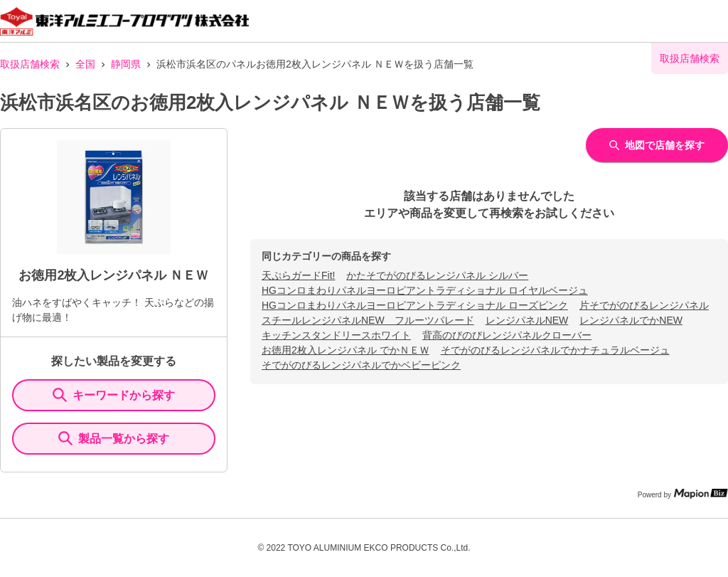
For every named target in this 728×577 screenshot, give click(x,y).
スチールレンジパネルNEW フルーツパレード (368, 320)
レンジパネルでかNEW (631, 320)
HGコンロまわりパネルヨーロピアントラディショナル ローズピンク (415, 305)
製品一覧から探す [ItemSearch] (114, 438)
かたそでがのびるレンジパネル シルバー (437, 275)
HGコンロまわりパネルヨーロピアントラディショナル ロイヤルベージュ (425, 290)
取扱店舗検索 (30, 64)
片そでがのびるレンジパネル (644, 305)
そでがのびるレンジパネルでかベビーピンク (361, 365)
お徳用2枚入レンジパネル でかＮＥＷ (346, 350)
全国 (85, 64)
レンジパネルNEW (527, 320)
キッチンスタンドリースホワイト (336, 335)
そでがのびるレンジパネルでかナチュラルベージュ (555, 350)
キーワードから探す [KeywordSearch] (114, 395)
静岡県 (126, 64)
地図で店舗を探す (657, 145)
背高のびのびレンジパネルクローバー (507, 335)
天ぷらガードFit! (298, 275)
